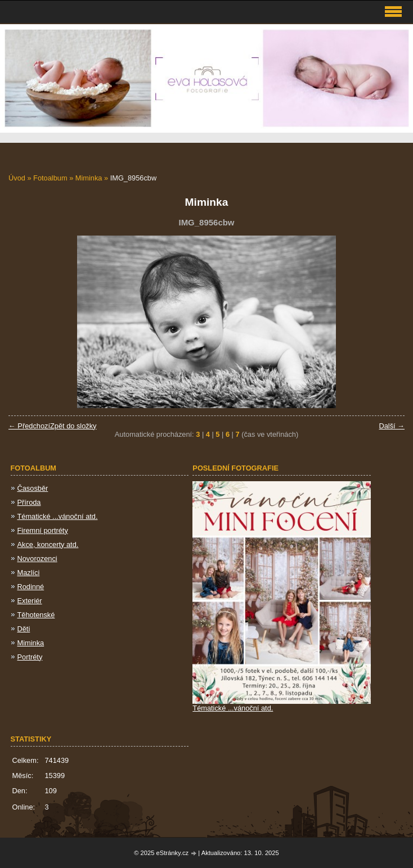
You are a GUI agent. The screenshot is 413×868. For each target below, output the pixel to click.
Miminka (89, 178)
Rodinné (31, 587)
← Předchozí (29, 426)
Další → (392, 426)
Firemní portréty (43, 530)
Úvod (17, 178)
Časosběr (33, 488)
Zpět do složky (73, 426)
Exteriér (30, 601)
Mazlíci (29, 573)
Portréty (30, 657)
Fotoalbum (50, 178)
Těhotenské (36, 615)
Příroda (29, 502)
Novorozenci (37, 559)
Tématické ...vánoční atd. (58, 516)
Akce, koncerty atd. (48, 544)
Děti (24, 629)
